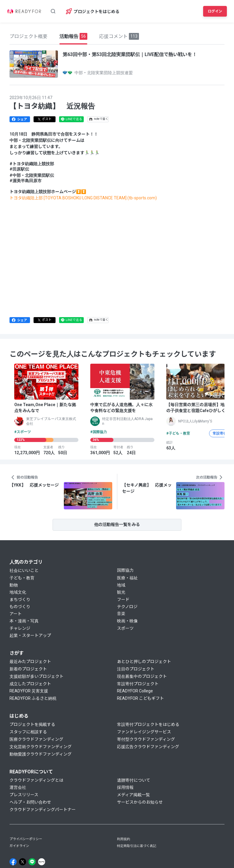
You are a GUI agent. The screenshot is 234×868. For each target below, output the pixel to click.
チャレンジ (20, 628)
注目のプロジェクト (136, 669)
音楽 (121, 613)
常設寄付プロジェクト (138, 684)
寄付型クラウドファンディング (146, 739)
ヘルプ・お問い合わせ (30, 802)
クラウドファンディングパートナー (43, 810)
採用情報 (125, 787)
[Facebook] (13, 862)
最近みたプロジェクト (30, 662)
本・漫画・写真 (24, 621)
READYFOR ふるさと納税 (33, 698)
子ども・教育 (22, 578)
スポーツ (125, 628)
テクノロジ (127, 607)
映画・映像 (127, 621)
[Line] (32, 862)
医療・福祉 (127, 578)
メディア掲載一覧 (133, 795)
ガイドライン (19, 846)
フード (123, 600)
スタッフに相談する (28, 732)
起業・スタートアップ (30, 635)
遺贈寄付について (134, 780)
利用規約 (124, 839)
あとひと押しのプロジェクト (144, 662)
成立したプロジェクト (30, 684)
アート (16, 614)
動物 (14, 585)
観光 (121, 592)
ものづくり (20, 607)
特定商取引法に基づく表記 (137, 846)
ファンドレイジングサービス (144, 732)
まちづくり (20, 600)
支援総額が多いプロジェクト (37, 676)
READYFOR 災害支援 (29, 691)
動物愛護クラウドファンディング (41, 754)
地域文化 (18, 592)
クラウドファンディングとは (36, 780)
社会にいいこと (24, 570)
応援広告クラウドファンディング (148, 747)
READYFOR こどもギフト (140, 698)
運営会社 (18, 787)
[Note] (42, 862)
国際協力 (125, 570)
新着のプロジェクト (28, 669)
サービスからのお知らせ (140, 802)
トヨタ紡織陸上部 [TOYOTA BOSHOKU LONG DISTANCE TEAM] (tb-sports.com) (83, 198)
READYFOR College (135, 691)
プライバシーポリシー (26, 839)
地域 (121, 585)
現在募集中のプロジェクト (142, 676)
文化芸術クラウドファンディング (41, 747)
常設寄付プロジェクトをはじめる (148, 724)
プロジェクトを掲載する (32, 724)
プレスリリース (24, 795)
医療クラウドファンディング (36, 739)
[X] (23, 862)
